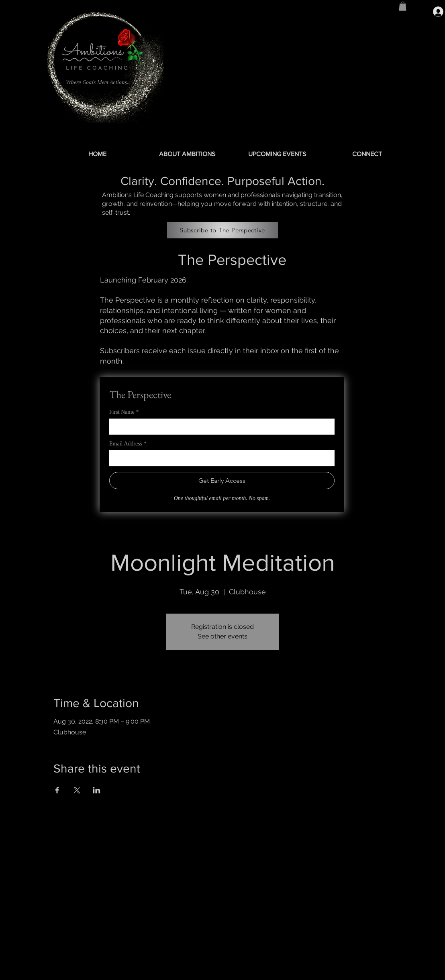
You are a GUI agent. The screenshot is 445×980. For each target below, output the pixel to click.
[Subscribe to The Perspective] (222, 230)
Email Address (128, 444)
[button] (403, 6)
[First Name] (219, 427)
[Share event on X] (77, 790)
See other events (222, 636)
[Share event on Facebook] (57, 790)
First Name (124, 412)
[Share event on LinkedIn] (97, 790)
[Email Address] (219, 458)
